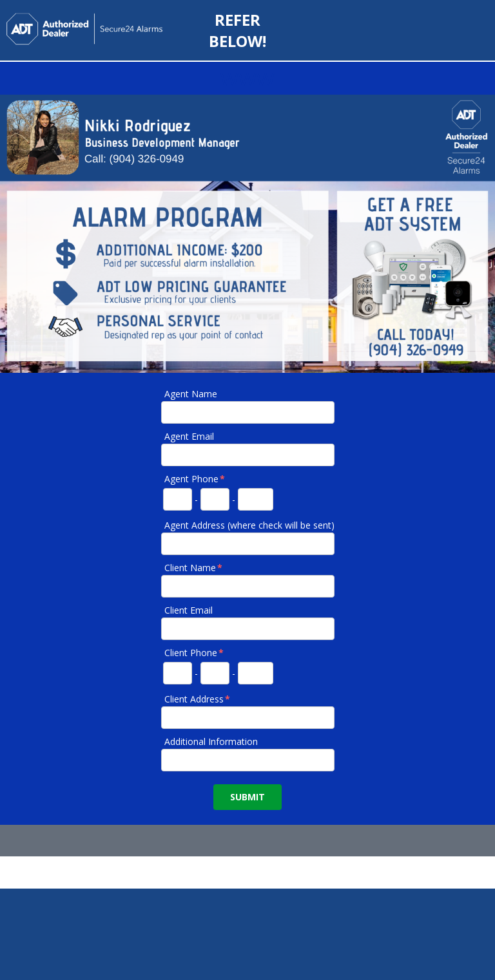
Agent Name (191, 394)
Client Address (198, 699)
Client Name (194, 568)
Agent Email (189, 436)
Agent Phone (195, 479)
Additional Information (211, 741)
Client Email (189, 610)
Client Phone (195, 653)
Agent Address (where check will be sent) (249, 525)
